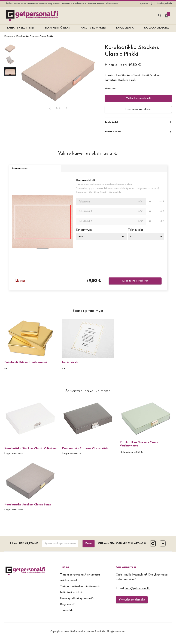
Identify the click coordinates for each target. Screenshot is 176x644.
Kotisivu (8, 37)
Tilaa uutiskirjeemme (24, 547)
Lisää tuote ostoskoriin (138, 110)
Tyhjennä (20, 284)
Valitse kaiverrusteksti (138, 98)
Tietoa (65, 570)
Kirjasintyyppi (85, 233)
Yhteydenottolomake (132, 603)
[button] (50, 108)
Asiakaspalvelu (126, 570)
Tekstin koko (138, 233)
